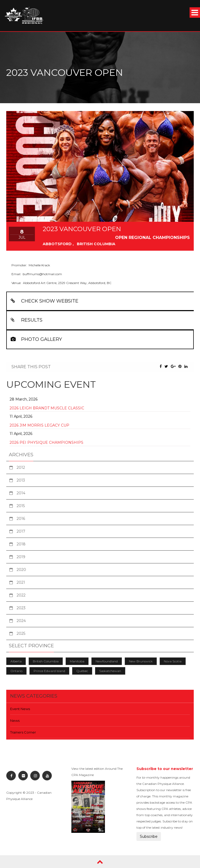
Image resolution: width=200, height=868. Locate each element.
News (15, 721)
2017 (21, 531)
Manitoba (77, 661)
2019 (21, 557)
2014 (21, 493)
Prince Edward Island (49, 671)
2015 (21, 506)
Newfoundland (107, 661)
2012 (21, 467)
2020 (21, 570)
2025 (21, 633)
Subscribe (149, 836)
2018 (21, 544)
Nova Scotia (173, 661)
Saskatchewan (110, 671)
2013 (21, 480)
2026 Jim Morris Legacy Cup (39, 425)
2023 (21, 608)
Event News (20, 709)
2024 (21, 621)
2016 (21, 519)
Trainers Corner (23, 732)
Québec (82, 671)
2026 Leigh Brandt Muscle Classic (47, 408)
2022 (21, 595)
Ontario (16, 671)
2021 (21, 582)
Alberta (16, 661)
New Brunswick (141, 661)
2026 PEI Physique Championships (46, 442)
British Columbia (46, 661)
